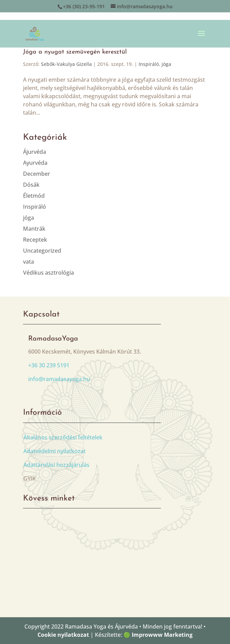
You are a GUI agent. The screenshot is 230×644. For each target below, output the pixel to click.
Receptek (35, 240)
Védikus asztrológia (48, 273)
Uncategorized (42, 251)
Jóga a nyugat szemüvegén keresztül (75, 52)
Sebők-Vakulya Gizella (66, 64)
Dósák (31, 185)
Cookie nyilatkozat (63, 635)
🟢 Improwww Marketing (158, 635)
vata (29, 262)
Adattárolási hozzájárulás (56, 465)
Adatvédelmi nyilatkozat (54, 451)
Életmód (34, 196)
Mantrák (34, 229)
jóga (166, 64)
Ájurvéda (35, 152)
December (37, 174)
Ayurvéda (35, 163)
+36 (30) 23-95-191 (84, 6)
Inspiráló (149, 64)
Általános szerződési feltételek (63, 437)
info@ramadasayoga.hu (59, 379)
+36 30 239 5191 (49, 365)
